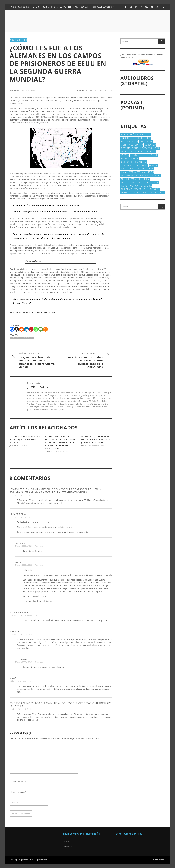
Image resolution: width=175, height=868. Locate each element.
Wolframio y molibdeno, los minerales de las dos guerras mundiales (95, 439)
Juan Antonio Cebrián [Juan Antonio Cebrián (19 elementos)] (133, 172)
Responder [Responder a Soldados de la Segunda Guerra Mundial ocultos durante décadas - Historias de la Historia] (35, 709)
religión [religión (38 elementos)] (155, 189)
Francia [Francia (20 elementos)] (125, 158)
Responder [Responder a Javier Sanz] (39, 546)
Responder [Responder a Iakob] (34, 681)
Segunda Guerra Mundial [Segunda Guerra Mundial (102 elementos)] (143, 193)
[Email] (41, 329)
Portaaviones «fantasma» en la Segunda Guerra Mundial (25, 439)
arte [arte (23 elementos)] (142, 141)
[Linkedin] (26, 329)
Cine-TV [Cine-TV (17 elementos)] (139, 145)
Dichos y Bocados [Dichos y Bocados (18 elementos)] (142, 148)
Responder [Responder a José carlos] (39, 662)
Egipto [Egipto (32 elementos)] (125, 152)
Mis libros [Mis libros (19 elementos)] (143, 179)
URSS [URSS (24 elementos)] (161, 193)
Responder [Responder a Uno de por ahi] (33, 517)
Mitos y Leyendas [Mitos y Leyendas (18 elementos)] (131, 182)
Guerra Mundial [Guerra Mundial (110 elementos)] (130, 165)
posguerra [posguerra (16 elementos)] (146, 186)
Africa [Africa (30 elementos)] (125, 135)
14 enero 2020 (28, 91)
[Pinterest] (31, 329)
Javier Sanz (15, 446)
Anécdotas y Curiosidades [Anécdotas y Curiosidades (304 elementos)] (136, 138)
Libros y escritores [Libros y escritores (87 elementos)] (150, 176)
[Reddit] (22, 329)
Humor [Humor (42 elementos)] (153, 165)
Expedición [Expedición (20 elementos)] (152, 155)
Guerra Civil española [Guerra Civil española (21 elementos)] (134, 162)
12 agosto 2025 (28, 446)
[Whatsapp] (36, 329)
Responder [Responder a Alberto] (39, 565)
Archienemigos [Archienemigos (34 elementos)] (129, 141)
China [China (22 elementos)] (149, 141)
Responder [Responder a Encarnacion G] (33, 615)
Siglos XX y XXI (19, 40)
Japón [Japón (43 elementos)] (150, 169)
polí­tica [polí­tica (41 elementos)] (134, 186)
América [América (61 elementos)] (134, 135)
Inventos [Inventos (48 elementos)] (140, 169)
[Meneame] (45, 329)
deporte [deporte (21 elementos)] (126, 148)
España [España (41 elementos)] (125, 155)
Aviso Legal (14, 860)
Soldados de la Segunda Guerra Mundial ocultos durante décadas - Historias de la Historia (60, 705)
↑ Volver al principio (158, 860)
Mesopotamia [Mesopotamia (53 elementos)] (129, 179)
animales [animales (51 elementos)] (145, 135)
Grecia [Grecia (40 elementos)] (135, 158)
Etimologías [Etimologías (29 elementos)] (137, 155)
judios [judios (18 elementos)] (150, 172)
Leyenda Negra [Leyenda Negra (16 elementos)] (129, 176)
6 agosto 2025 (63, 452)
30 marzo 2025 (98, 446)
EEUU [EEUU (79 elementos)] (156, 148)
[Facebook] (12, 329)
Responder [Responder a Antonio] (33, 634)
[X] (17, 329)
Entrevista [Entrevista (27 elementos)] (136, 152)
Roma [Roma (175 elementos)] (124, 193)
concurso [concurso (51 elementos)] (150, 145)
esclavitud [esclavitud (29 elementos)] (150, 152)
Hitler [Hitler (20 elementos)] (144, 165)
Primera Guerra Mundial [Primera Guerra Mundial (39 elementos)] (135, 189)
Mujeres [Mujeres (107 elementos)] (146, 182)
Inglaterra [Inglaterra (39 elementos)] (127, 169)
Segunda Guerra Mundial (22, 338)
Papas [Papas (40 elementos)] (124, 186)
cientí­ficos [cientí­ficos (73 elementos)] (127, 145)
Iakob (13, 678)
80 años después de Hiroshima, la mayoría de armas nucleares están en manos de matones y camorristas (61, 442)
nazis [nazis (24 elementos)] (155, 182)
